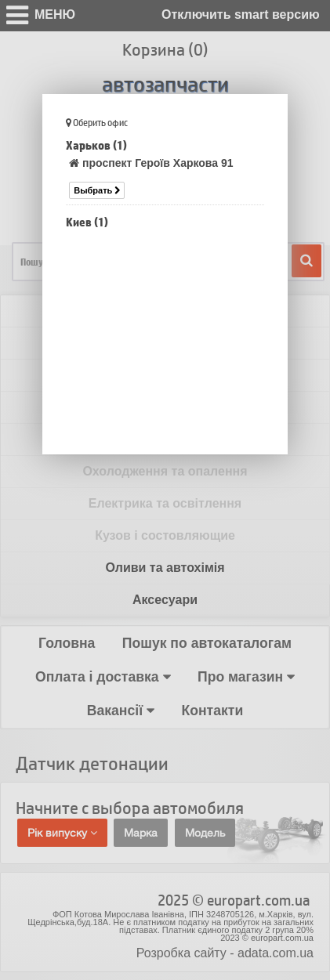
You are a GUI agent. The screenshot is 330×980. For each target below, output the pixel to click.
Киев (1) (87, 222)
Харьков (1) (96, 145)
